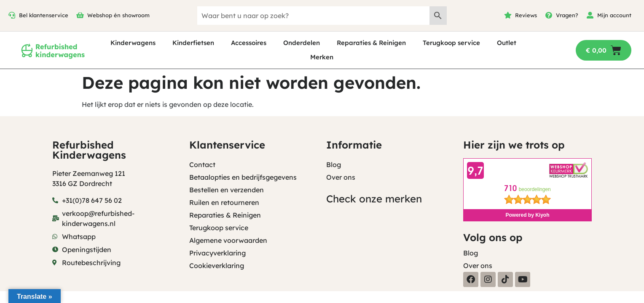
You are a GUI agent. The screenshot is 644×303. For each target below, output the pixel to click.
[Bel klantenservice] (12, 15)
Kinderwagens (133, 43)
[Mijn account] (590, 15)
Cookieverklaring (217, 266)
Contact (202, 165)
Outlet (507, 43)
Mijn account (614, 15)
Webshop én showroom (118, 15)
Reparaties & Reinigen (371, 43)
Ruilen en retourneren (224, 202)
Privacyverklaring (217, 253)
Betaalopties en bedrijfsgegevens (243, 177)
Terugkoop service (451, 43)
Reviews (526, 15)
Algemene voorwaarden (228, 240)
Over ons (341, 177)
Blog (334, 165)
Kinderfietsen (193, 43)
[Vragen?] (549, 15)
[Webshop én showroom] (80, 15)
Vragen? (567, 15)
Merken (322, 57)
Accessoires (249, 43)
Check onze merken (374, 199)
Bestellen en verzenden (227, 190)
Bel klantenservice (44, 15)
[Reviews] (508, 15)
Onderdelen (302, 43)
